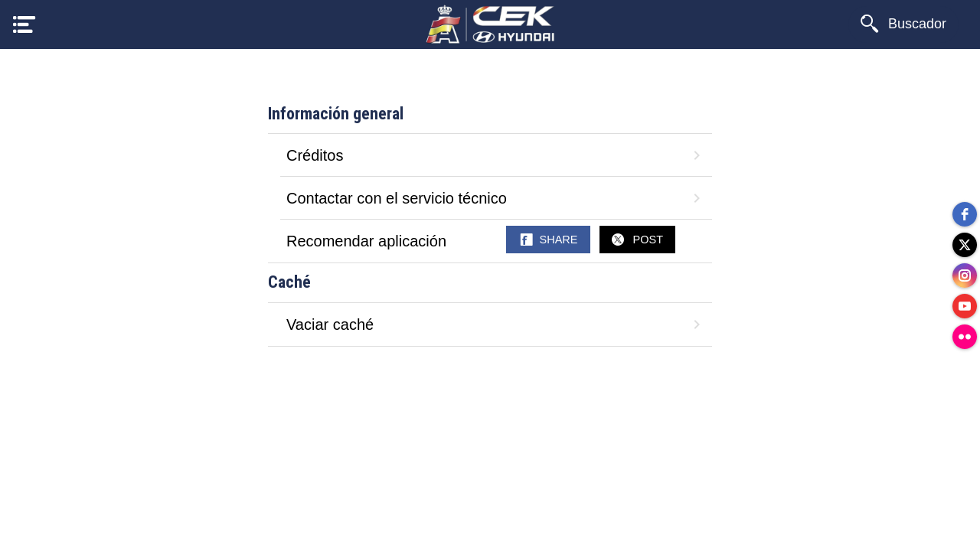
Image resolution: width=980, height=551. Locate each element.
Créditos (496, 155)
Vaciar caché (496, 324)
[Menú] (24, 24)
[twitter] (965, 245)
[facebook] (965, 214)
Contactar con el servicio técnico (496, 198)
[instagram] (965, 275)
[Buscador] (903, 24)
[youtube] (965, 306)
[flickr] (965, 337)
